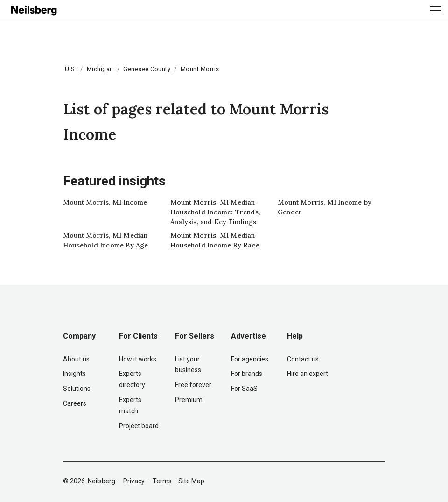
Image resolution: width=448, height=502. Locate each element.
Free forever (193, 385)
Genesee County (147, 69)
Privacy (134, 481)
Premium (189, 400)
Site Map (191, 481)
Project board (139, 426)
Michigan (100, 69)
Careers (75, 403)
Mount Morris (200, 69)
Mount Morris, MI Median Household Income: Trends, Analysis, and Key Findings (215, 212)
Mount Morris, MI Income (105, 202)
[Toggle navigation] (435, 10)
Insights (74, 374)
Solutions (77, 389)
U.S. (71, 69)
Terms (162, 481)
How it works (138, 359)
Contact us (303, 359)
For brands (247, 374)
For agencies (250, 359)
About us (76, 359)
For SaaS (244, 389)
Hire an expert (308, 374)
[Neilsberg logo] (35, 10)
